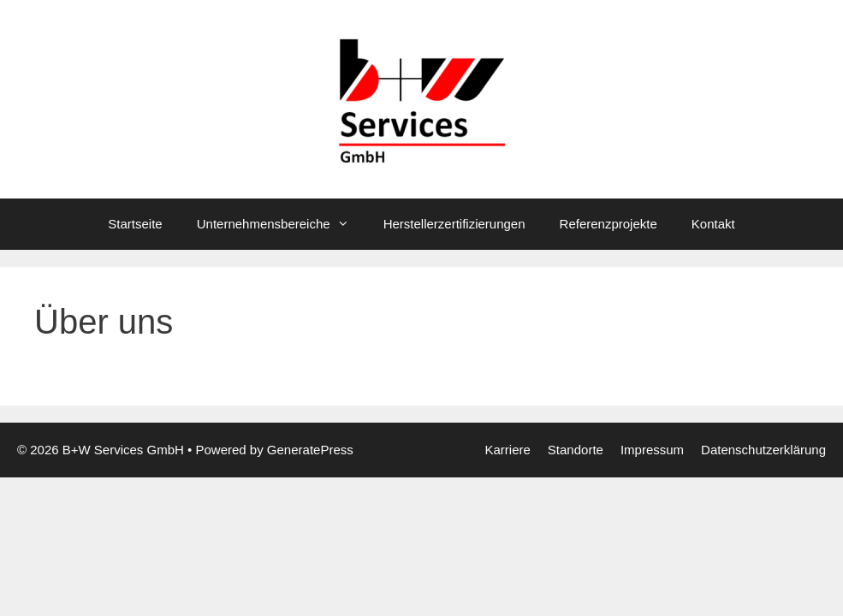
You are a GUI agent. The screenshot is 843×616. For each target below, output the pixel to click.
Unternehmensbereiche (282, 224)
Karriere (507, 450)
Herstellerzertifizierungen (454, 224)
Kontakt (713, 224)
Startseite (135, 224)
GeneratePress (310, 450)
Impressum (652, 450)
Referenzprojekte (609, 224)
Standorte (576, 450)
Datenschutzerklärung (763, 450)
